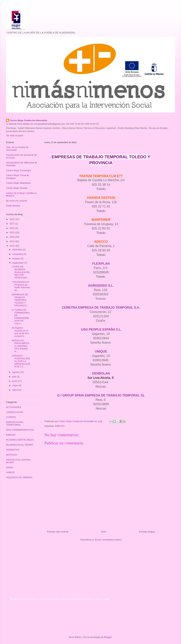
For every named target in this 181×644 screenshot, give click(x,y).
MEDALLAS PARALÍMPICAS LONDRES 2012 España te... (20, 346)
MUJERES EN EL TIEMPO (20, 445)
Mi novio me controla (17, 201)
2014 (12, 237)
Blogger (108, 637)
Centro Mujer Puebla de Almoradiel (28, 120)
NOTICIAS (11, 455)
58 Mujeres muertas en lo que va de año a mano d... (20, 332)
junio (15, 381)
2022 (12, 219)
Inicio (104, 532)
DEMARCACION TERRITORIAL (15, 424)
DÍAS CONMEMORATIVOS (20, 430)
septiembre (18, 263)
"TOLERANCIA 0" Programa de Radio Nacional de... (21, 286)
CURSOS (11, 417)
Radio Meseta (13, 206)
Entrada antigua (147, 532)
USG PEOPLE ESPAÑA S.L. (101, 329)
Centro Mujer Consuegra (18, 170)
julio (15, 377)
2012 (12, 246)
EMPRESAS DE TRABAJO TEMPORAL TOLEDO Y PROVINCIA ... (20, 300)
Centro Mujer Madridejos (18, 183)
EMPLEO (60, 426)
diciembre (18, 250)
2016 (12, 228)
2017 (12, 224)
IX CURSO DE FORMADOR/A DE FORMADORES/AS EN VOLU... (21, 317)
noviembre (18, 254)
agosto (16, 372)
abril (15, 390)
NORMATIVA (13, 450)
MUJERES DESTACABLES (20, 440)
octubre (16, 258)
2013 (12, 241)
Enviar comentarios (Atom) (108, 540)
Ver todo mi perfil (15, 136)
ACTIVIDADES (14, 407)
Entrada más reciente (58, 532)
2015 (12, 232)
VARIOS (10, 472)
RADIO (10, 467)
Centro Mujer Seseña (17, 188)
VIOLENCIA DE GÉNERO (19, 477)
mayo (15, 385)
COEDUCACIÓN (15, 412)
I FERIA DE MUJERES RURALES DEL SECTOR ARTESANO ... (21, 272)
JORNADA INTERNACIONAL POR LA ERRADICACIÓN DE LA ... (21, 361)
